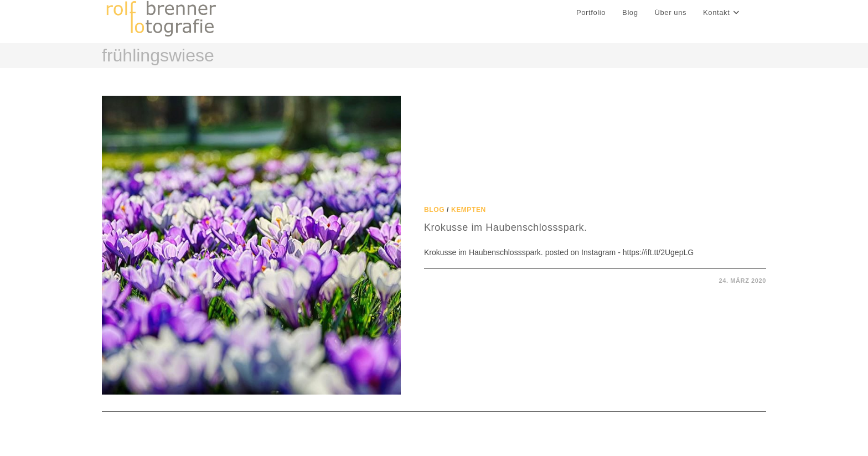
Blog (434, 210)
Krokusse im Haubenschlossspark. (506, 227)
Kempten (469, 210)
